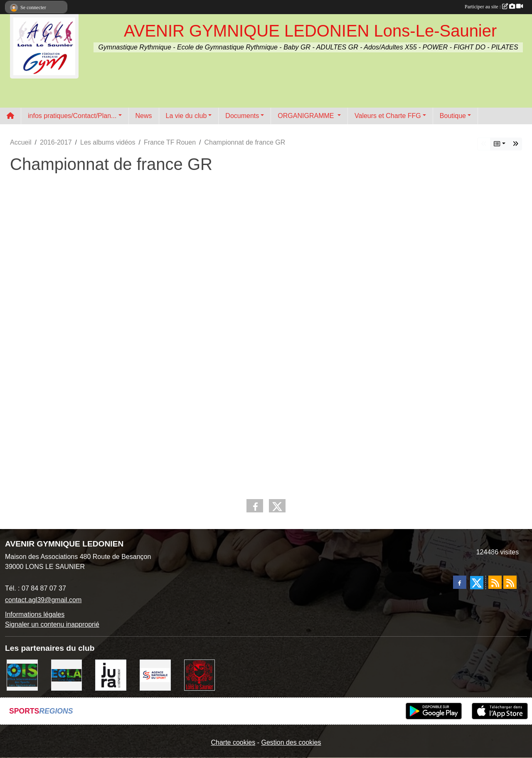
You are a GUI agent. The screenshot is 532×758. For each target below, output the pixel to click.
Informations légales (35, 614)
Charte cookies (233, 742)
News (144, 116)
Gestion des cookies (291, 742)
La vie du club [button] (186, 116)
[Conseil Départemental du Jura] (111, 675)
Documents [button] (242, 116)
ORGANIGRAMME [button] (307, 116)
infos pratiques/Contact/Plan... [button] (72, 116)
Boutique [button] (453, 116)
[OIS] (22, 675)
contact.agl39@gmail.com (43, 600)
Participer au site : (494, 7)
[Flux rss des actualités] (495, 582)
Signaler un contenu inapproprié (52, 624)
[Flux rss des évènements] (510, 582)
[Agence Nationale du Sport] (155, 675)
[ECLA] (67, 675)
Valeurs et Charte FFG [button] (388, 116)
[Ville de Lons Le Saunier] (200, 675)
